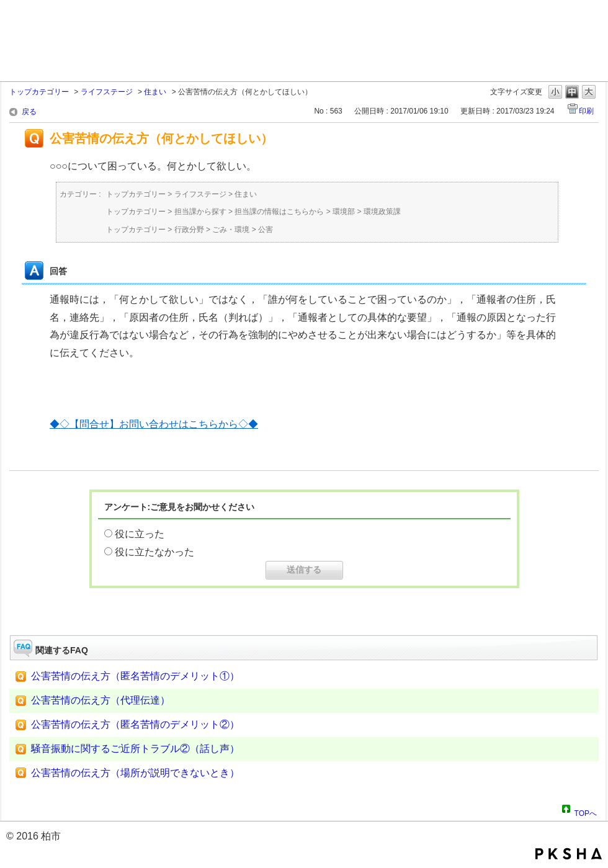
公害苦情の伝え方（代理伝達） (101, 700)
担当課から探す (200, 212)
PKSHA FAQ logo (569, 854)
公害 (266, 230)
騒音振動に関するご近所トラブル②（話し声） (135, 749)
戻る (29, 112)
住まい (155, 92)
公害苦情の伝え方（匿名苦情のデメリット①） (135, 676)
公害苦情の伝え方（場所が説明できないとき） (135, 773)
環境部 (344, 212)
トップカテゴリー (39, 92)
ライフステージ (107, 92)
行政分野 (189, 230)
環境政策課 (382, 212)
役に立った (140, 534)
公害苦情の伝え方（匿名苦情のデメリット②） (135, 724)
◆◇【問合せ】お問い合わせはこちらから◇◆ (154, 424)
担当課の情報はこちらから (279, 212)
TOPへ (586, 812)
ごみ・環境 (231, 230)
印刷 (586, 111)
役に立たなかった (154, 552)
